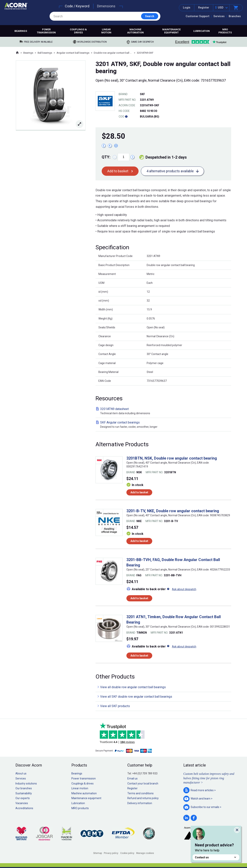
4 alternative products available (170, 171)
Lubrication (202, 31)
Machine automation (135, 31)
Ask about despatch (184, 589)
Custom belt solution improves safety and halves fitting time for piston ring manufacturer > (209, 778)
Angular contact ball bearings (73, 53)
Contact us (216, 857)
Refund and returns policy (143, 798)
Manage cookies (145, 853)
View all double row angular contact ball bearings (133, 687)
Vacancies (22, 803)
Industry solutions (26, 783)
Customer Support (198, 16)
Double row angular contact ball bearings (113, 53)
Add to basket (118, 171)
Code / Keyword (77, 6)
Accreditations (24, 808)
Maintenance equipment (171, 31)
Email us (132, 778)
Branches (235, 16)
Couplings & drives (78, 31)
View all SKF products (115, 706)
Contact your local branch (143, 783)
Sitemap (98, 853)
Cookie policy (127, 853)
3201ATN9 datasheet (164, 411)
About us (21, 773)
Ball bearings (45, 53)
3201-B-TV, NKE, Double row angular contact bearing (173, 511)
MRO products (225, 31)
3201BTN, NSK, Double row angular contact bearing (172, 458)
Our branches (24, 788)
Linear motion (106, 31)
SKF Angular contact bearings (164, 425)
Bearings (21, 31)
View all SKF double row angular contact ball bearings (136, 697)
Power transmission (46, 31)
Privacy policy (111, 853)
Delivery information (140, 803)
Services (219, 16)
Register (204, 8)
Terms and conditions (140, 793)
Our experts (23, 798)
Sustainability (24, 793)
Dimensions (106, 6)
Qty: (106, 157)
